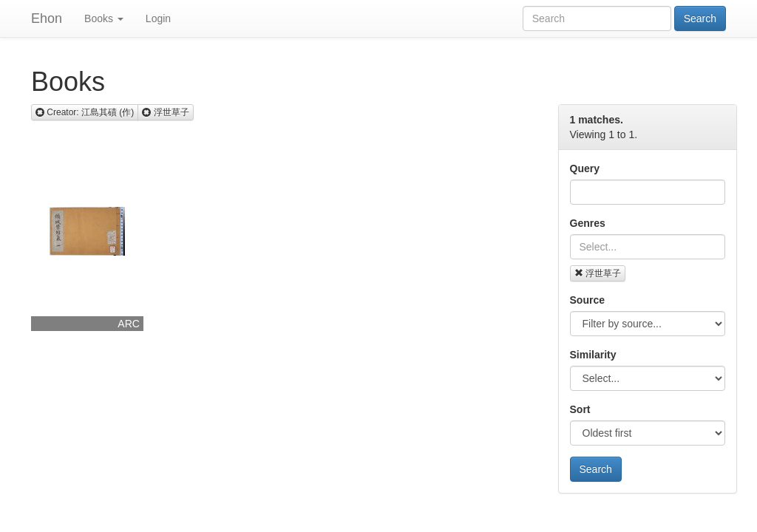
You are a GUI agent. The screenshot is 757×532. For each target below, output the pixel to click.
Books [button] (104, 18)
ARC (129, 324)
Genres (588, 223)
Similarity (593, 355)
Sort (580, 409)
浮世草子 (598, 273)
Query (585, 168)
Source (587, 300)
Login (158, 18)
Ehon (47, 18)
